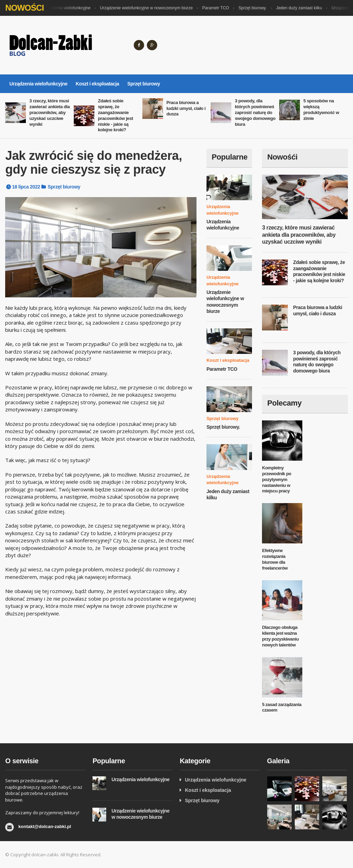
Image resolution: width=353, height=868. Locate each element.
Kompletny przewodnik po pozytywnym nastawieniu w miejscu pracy (277, 479)
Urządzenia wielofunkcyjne (68, 8)
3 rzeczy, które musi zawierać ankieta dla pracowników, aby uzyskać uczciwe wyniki (49, 113)
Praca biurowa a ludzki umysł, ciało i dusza (186, 108)
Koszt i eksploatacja (98, 84)
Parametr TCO (218, 8)
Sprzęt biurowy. (254, 8)
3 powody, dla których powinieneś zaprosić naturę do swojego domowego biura (255, 113)
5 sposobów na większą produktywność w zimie (321, 110)
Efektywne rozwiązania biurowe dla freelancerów (275, 559)
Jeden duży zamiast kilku (301, 8)
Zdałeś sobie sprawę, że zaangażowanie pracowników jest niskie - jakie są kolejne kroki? (115, 115)
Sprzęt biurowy (144, 84)
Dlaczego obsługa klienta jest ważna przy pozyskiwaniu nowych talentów (280, 636)
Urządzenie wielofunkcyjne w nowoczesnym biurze (148, 8)
